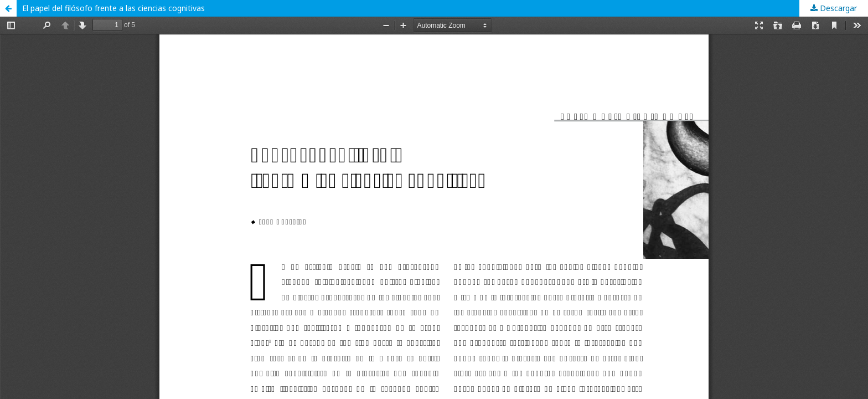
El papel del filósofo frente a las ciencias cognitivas (113, 8)
